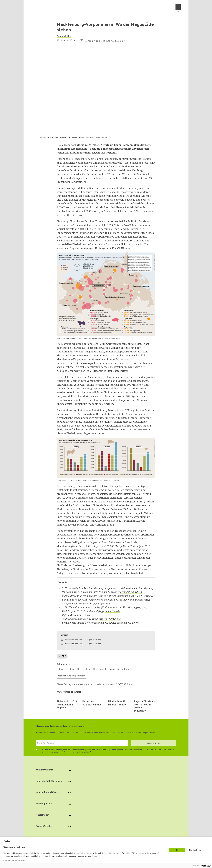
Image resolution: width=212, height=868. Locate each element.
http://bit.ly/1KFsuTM (102, 603)
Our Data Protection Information (15, 860)
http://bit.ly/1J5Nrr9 (128, 623)
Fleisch (62, 669)
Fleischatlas (75, 669)
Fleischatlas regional (95, 669)
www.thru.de (113, 611)
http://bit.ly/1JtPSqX (131, 592)
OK (177, 850)
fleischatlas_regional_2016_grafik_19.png (82, 640)
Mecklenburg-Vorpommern (72, 676)
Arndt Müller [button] (64, 37)
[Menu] (178, 7)
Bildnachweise (101, 138)
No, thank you (195, 850)
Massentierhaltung (119, 669)
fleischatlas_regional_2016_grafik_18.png (82, 644)
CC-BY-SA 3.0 (123, 685)
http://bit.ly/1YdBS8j (110, 619)
